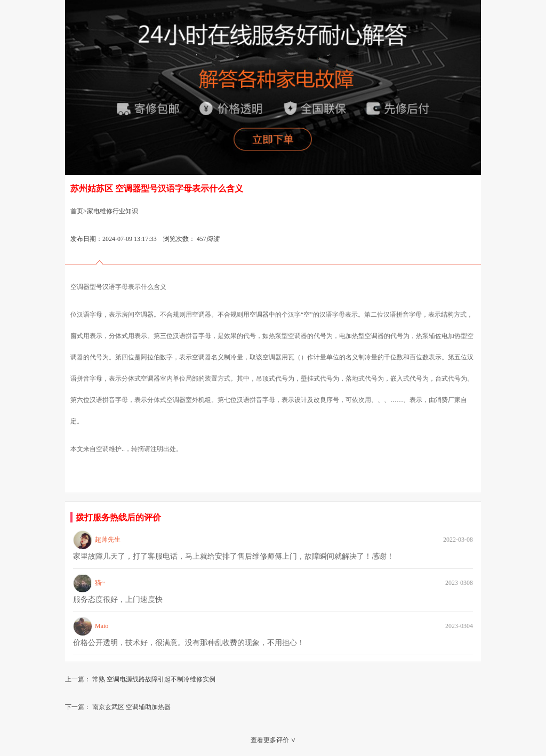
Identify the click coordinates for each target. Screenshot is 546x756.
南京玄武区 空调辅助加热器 (131, 707)
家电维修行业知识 (113, 211)
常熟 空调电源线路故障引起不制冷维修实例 (154, 679)
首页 (77, 211)
